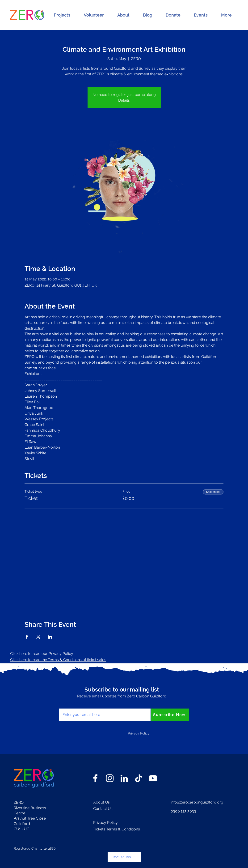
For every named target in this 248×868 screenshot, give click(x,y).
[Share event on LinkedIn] (50, 637)
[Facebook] (95, 778)
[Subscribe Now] (170, 715)
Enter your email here (78, 703)
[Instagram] (110, 778)
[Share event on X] (38, 637)
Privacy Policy (105, 823)
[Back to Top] (124, 857)
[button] (62, 15)
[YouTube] (153, 778)
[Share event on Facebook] (27, 637)
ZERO (19, 802)
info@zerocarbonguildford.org (197, 802)
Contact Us (103, 809)
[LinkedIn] (124, 778)
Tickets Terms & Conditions (116, 829)
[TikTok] (139, 778)
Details (124, 100)
